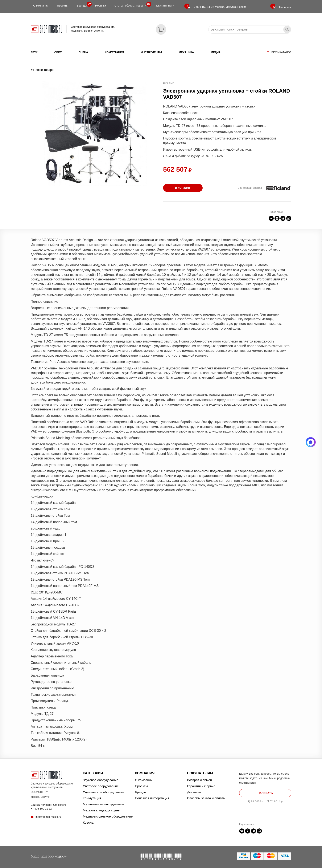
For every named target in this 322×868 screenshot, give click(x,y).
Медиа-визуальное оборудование (108, 816)
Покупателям (164, 6)
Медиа (216, 52)
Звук (34, 52)
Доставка (194, 792)
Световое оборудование (101, 786)
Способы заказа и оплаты (206, 798)
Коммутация (114, 52)
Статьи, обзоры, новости (132, 5)
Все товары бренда (250, 188)
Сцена (83, 52)
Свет (58, 52)
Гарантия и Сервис (201, 786)
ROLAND (169, 83)
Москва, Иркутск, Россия (217, 7)
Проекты (63, 6)
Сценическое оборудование (104, 792)
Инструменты (151, 52)
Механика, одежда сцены (102, 810)
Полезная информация (152, 798)
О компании (41, 6)
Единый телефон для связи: (48, 807)
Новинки (101, 6)
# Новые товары (42, 70)
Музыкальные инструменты (103, 804)
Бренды (83, 5)
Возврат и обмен (199, 780)
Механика (186, 52)
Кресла (88, 822)
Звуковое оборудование (101, 780)
